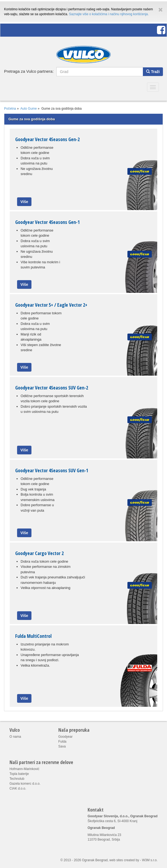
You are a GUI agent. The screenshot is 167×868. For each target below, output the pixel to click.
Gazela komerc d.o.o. (25, 784)
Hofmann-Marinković (24, 769)
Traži (153, 72)
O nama (15, 737)
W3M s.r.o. (150, 860)
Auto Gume (29, 109)
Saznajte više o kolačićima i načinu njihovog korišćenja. (109, 14)
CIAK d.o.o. (18, 788)
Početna (10, 109)
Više (24, 202)
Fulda (62, 742)
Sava (62, 746)
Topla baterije (19, 774)
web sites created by (124, 860)
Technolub (17, 779)
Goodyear (65, 737)
